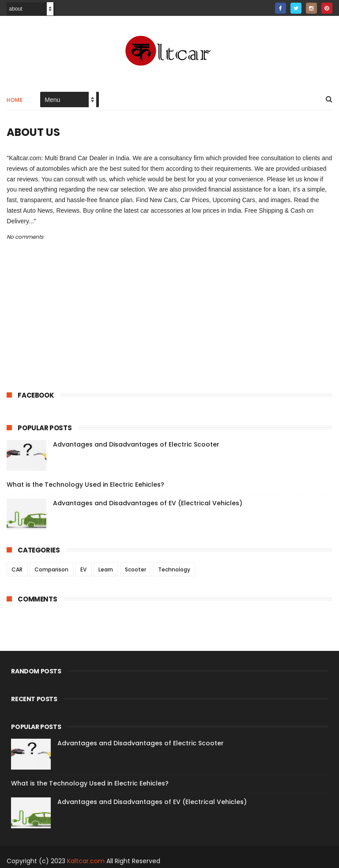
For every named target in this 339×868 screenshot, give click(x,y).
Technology (174, 569)
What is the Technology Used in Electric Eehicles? (85, 485)
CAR (17, 569)
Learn (106, 569)
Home (15, 100)
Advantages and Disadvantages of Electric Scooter (136, 444)
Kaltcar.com (86, 861)
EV (83, 569)
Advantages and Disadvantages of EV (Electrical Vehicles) (148, 503)
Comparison (51, 569)
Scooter (136, 569)
